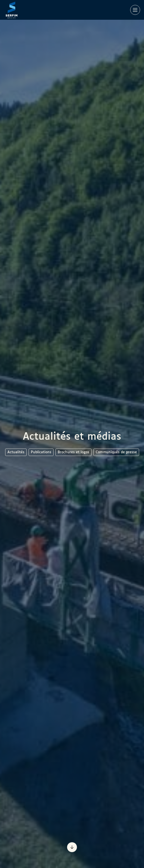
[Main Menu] (135, 10)
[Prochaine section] (72, 847)
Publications (41, 452)
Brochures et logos (73, 452)
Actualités (16, 452)
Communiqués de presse (116, 452)
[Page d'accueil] (11, 10)
